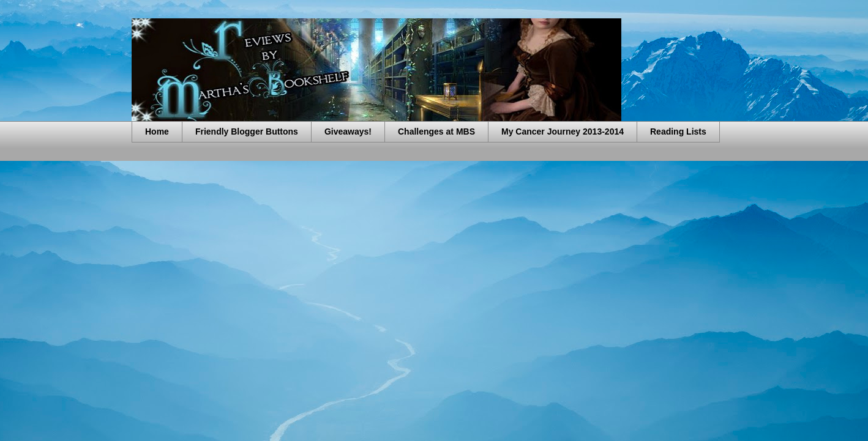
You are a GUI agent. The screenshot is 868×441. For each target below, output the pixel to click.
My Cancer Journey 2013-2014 (563, 132)
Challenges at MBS (436, 132)
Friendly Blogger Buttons (247, 132)
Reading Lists (678, 132)
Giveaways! (348, 132)
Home (157, 132)
